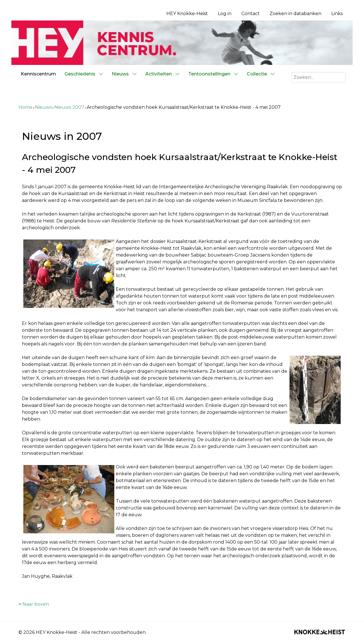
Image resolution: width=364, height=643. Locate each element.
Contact (251, 14)
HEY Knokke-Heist (187, 14)
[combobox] (318, 77)
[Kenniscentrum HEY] (182, 42)
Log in (225, 14)
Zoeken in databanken (295, 14)
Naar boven (34, 604)
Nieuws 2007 (69, 107)
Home (25, 107)
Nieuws (43, 107)
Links (337, 14)
